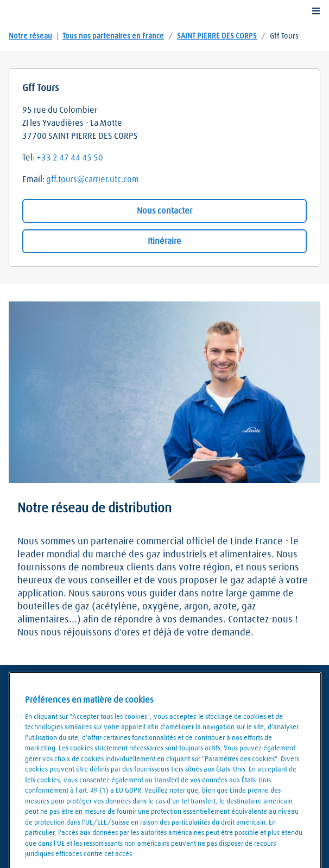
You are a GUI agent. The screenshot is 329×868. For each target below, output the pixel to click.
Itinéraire (164, 241)
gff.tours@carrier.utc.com (93, 179)
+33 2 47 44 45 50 (70, 158)
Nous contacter (164, 211)
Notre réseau (30, 36)
